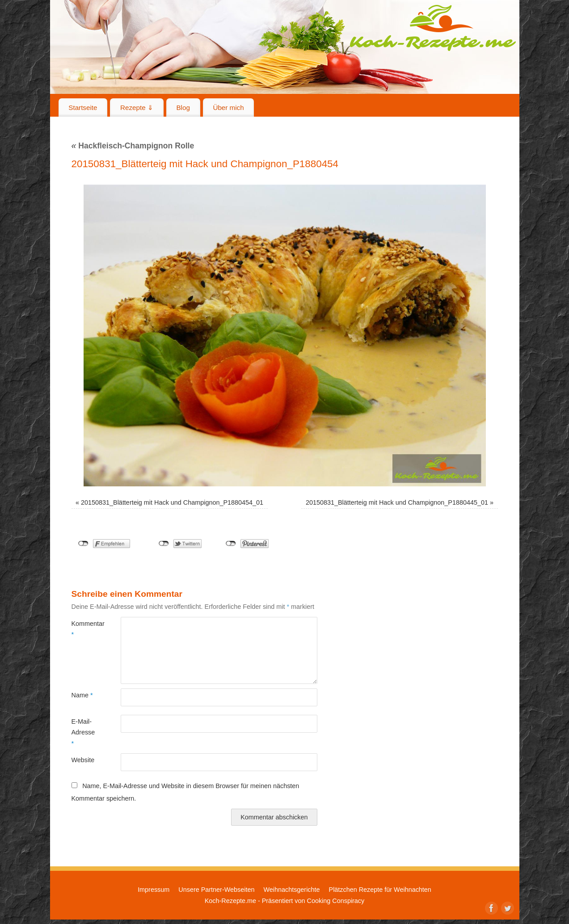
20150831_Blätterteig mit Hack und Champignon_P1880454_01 (172, 502)
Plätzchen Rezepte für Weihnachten (380, 890)
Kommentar (84, 629)
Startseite (83, 108)
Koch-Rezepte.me (433, 28)
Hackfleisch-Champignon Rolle (133, 146)
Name (82, 695)
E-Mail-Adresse (83, 732)
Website (83, 760)
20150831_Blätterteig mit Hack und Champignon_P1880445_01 (397, 502)
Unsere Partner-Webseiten (216, 890)
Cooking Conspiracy (335, 901)
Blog (183, 108)
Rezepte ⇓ (137, 108)
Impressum (154, 890)
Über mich (228, 108)
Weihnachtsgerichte (291, 890)
